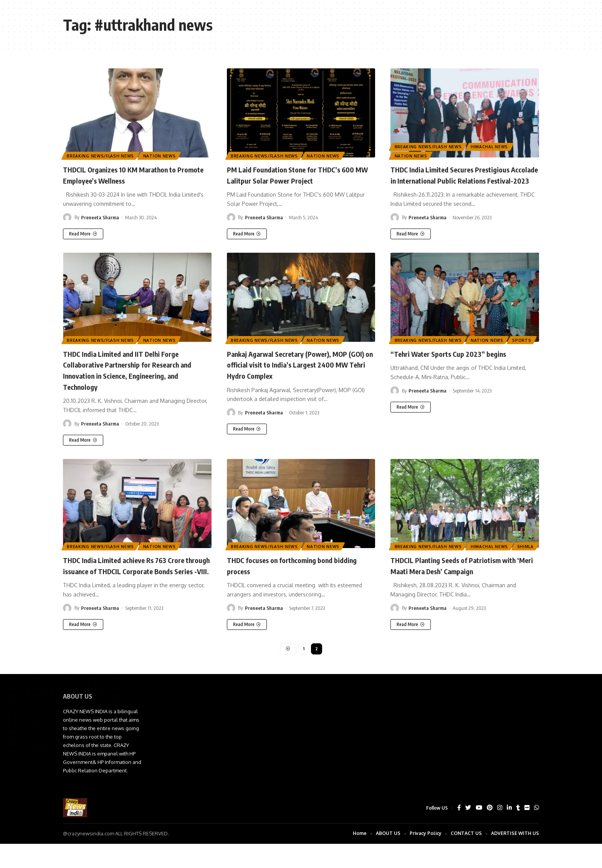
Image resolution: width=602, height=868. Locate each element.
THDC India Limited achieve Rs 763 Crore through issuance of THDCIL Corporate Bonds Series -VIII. (136, 581)
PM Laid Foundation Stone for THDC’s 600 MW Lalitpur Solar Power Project (295, 175)
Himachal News (491, 145)
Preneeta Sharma (100, 217)
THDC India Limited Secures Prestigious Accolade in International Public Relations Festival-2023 (465, 180)
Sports (404, 350)
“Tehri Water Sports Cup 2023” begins (460, 364)
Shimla (403, 557)
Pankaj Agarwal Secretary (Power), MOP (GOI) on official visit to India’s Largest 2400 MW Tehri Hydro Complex (299, 375)
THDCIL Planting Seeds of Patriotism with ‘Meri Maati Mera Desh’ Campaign (460, 576)
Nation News (161, 155)
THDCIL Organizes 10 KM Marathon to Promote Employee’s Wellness (131, 175)
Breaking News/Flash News (101, 155)
